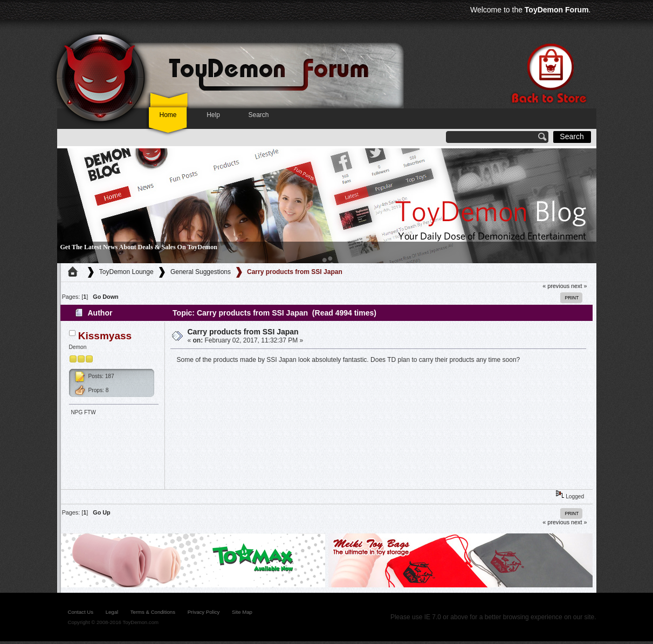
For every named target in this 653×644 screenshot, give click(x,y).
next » (579, 286)
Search (258, 115)
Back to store (548, 73)
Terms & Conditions (153, 612)
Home (168, 115)
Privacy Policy (204, 612)
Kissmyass (105, 336)
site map (242, 612)
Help (213, 115)
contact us (81, 612)
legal (112, 612)
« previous (556, 286)
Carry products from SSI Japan (243, 332)
